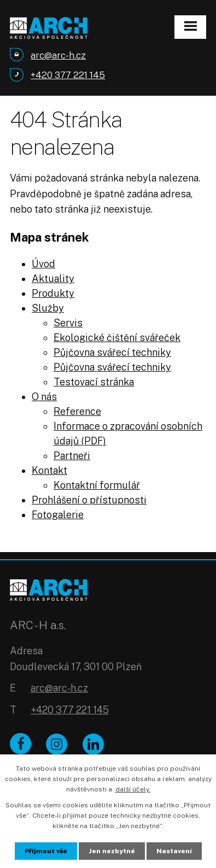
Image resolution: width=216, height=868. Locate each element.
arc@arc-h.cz (59, 688)
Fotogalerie (58, 515)
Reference (77, 411)
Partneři (72, 456)
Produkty (53, 293)
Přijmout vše (46, 851)
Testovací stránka (94, 382)
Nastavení (174, 851)
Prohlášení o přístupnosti (89, 500)
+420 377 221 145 (70, 710)
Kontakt (49, 470)
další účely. (133, 789)
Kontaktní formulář (97, 485)
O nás (44, 397)
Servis (68, 323)
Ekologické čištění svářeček (117, 338)
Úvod (43, 264)
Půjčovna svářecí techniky (112, 352)
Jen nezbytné (112, 851)
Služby (48, 308)
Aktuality (53, 278)
